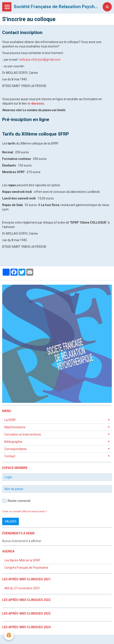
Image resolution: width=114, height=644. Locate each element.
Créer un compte (12, 511)
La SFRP (10, 420)
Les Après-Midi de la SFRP (22, 560)
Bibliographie (13, 442)
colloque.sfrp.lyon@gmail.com (40, 60)
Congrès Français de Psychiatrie (26, 568)
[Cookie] (9, 635)
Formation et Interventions (23, 434)
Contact (10, 456)
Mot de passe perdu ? (35, 511)
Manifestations (15, 427)
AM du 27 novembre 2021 (22, 588)
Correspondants (16, 449)
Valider (11, 521)
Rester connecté (16, 501)
